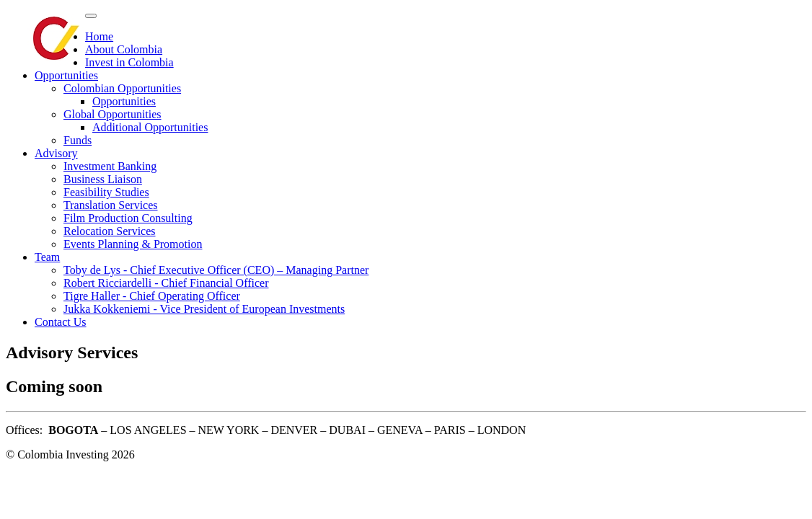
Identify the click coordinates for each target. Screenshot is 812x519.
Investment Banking (110, 166)
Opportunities (66, 75)
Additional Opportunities (150, 127)
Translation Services (111, 205)
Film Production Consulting (128, 218)
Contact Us (61, 322)
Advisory (56, 153)
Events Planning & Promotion (133, 244)
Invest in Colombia (129, 62)
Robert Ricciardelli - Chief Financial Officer (166, 283)
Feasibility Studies (106, 192)
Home (99, 36)
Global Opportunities (112, 114)
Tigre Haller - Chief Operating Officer (152, 296)
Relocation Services (110, 231)
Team (47, 257)
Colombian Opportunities (122, 88)
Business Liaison (103, 179)
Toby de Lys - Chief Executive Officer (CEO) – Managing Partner (216, 270)
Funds (78, 140)
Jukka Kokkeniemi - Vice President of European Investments (204, 309)
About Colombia (124, 49)
